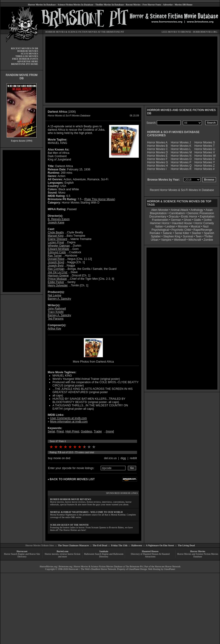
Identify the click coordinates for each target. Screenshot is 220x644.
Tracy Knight (56, 312)
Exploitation (207, 217)
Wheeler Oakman (59, 246)
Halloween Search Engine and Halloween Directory (104, 555)
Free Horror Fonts (152, 5)
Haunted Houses (150, 551)
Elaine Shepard (57, 239)
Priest (60, 431)
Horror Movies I (157, 169)
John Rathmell (57, 309)
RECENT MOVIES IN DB (24, 48)
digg (123, 458)
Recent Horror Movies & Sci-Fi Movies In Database (182, 190)
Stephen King (172, 236)
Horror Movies (198, 551)
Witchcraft (195, 240)
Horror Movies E (157, 156)
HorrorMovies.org (48, 566)
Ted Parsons (56, 319)
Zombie (208, 240)
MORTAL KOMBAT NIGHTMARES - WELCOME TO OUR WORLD (86, 512)
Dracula (174, 217)
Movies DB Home (183, 5)
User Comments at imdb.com (68, 418)
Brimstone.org (65, 566)
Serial (51, 431)
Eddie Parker (56, 282)
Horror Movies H (157, 166)
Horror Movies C (157, 149)
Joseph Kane (56, 222)
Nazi (206, 227)
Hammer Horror (160, 223)
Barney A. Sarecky (59, 299)
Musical (196, 227)
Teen (198, 236)
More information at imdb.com (69, 422)
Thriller (209, 236)
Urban (155, 240)
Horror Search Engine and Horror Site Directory (22, 555)
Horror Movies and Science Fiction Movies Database (198, 555)
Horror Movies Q (181, 166)
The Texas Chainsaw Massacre (73, 545)
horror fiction (74, 554)
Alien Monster (160, 210)
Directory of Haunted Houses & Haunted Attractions (150, 555)
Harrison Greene (58, 275)
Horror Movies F (157, 159)
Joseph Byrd (56, 266)
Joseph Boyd (56, 262)
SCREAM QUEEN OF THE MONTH (69, 525)
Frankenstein (160, 220)
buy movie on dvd (59, 458)
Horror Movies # (205, 169)
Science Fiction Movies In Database (75, 5)
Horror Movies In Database (42, 5)
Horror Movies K (181, 146)
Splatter (156, 236)
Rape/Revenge (203, 230)
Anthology (197, 210)
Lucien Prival (56, 242)
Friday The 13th (119, 545)
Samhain (104, 551)
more (110, 431)
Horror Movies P (181, 162)
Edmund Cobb (57, 252)
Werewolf (180, 240)
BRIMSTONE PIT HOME (25, 64)
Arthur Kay (54, 329)
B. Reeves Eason (59, 219)
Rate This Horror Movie (99, 199)
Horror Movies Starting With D (80, 203)
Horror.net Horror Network (168, 566)
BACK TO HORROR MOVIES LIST (72, 479)
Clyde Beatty (56, 232)
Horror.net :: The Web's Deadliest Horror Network (92, 569)
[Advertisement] (22, 221)
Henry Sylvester (58, 285)
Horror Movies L (181, 149)
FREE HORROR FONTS (25, 59)
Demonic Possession (201, 213)
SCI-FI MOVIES (29, 54)
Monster (183, 227)
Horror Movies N (181, 156)
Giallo (197, 220)
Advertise (168, 5)
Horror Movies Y (205, 162)
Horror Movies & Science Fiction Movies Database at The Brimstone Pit (108, 566)
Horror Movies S (205, 142)
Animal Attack (179, 210)
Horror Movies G (158, 162)
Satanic (168, 233)
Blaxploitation (158, 213)
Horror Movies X (205, 159)
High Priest (72, 431)
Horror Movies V (205, 152)
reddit (133, 458)
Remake (155, 233)
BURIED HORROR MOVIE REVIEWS (71, 499)
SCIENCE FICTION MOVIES (82, 32)
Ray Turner (55, 256)
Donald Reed (56, 259)
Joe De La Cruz (58, 272)
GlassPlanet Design (138, 569)
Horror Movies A (157, 142)
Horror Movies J (181, 142)
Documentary (158, 217)
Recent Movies (133, 5)
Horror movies (52, 554)
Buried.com (63, 551)
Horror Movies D (157, 152)
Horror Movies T (205, 146)
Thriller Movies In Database (110, 5)
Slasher (196, 233)
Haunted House (182, 223)
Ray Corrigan (56, 269)
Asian (209, 210)
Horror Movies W (205, 156)
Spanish (209, 233)
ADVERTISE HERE (28, 61)
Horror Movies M (181, 152)
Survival (188, 236)
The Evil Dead (100, 545)
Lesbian (171, 227)
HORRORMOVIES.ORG (205, 32)
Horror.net (22, 551)
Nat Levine (54, 295)
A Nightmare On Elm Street (160, 545)
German (176, 220)
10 (94, 447)
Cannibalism (177, 213)
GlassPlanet (170, 569)
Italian (159, 227)
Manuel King (56, 236)
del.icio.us (110, 458)
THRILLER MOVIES (27, 56)
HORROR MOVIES (55, 32)
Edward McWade (58, 249)
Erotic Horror (189, 217)
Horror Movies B (157, 146)
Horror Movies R (181, 169)
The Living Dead (186, 545)
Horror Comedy (204, 223)
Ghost (187, 220)
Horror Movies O (181, 159)
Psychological (160, 230)
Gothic (208, 220)
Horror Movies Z (205, 166)
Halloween (137, 545)
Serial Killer (182, 233)
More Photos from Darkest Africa (93, 362)
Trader (98, 431)
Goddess (86, 431)
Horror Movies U (205, 149)
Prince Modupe (57, 279)
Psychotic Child (181, 230)
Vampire (166, 240)
